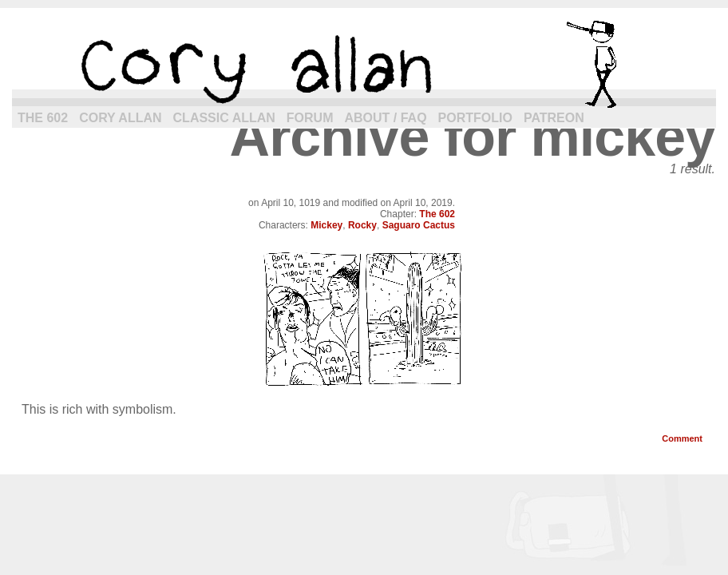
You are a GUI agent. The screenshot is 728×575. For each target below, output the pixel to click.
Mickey (326, 225)
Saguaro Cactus (419, 225)
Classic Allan (224, 118)
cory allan (364, 64)
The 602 (43, 118)
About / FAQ (386, 118)
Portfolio (475, 118)
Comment (682, 438)
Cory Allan (120, 118)
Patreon (554, 118)
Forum (310, 118)
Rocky (362, 225)
